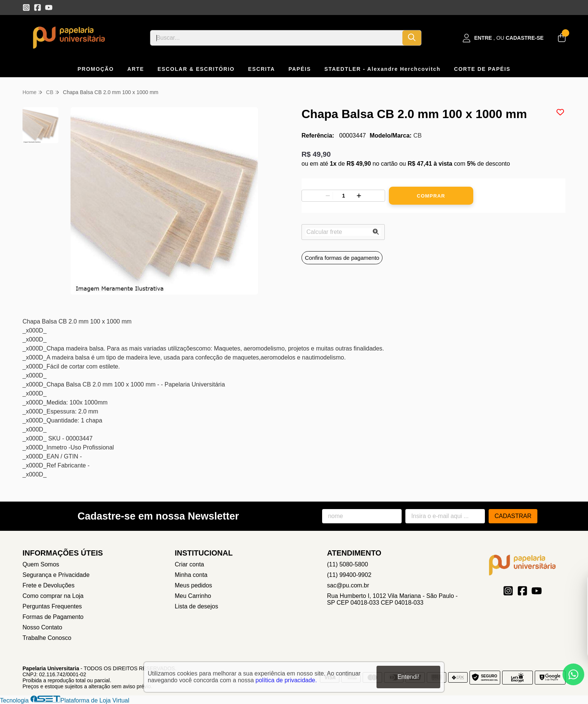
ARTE (136, 69)
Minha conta (191, 575)
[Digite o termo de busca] (276, 38)
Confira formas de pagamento (342, 258)
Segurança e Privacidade (56, 575)
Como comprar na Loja (53, 596)
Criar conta (189, 564)
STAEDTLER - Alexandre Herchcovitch (382, 69)
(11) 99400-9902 (349, 575)
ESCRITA (262, 69)
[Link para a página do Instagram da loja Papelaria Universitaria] (26, 7)
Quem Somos (41, 564)
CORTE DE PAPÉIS (482, 69)
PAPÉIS (300, 69)
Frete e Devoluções (49, 585)
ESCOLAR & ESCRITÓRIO (196, 69)
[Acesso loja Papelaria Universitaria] (503, 38)
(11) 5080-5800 (347, 564)
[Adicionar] (359, 196)
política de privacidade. (286, 680)
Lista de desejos (196, 606)
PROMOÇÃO (96, 69)
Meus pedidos (193, 585)
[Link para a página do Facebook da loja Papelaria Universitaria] (37, 7)
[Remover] (328, 196)
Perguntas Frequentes (52, 606)
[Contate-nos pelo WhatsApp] (573, 674)
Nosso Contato (42, 627)
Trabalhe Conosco (47, 638)
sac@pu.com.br (348, 585)
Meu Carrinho (193, 596)
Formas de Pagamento (53, 617)
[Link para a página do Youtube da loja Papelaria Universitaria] (49, 7)
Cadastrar (513, 516)
